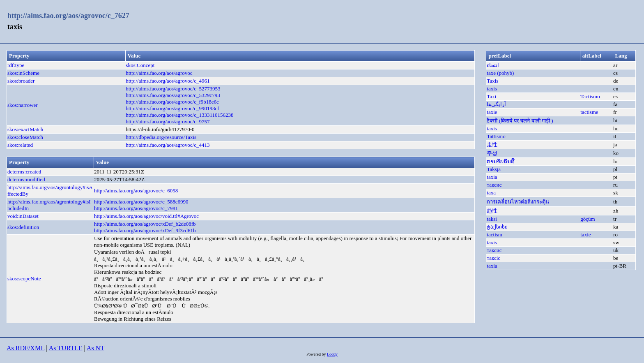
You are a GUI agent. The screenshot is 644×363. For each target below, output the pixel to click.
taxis (492, 89)
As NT (95, 348)
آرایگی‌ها (496, 104)
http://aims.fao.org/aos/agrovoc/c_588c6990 (141, 202)
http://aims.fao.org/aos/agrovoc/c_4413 (168, 145)
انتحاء (493, 65)
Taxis (492, 81)
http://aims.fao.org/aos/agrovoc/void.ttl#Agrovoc (146, 216)
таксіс (493, 258)
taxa (491, 193)
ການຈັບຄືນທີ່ (501, 161)
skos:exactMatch (25, 129)
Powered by (317, 354)
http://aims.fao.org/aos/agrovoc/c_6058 (136, 191)
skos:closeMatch (25, 137)
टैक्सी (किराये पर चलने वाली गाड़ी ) (520, 121)
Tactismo (590, 96)
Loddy (332, 354)
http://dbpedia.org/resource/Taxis (161, 137)
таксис (494, 185)
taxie (492, 112)
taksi (492, 219)
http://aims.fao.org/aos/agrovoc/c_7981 (136, 208)
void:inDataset (23, 216)
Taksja (494, 169)
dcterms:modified (26, 179)
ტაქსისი (497, 227)
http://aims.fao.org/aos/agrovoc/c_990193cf (172, 108)
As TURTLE (66, 348)
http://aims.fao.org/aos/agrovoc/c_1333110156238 (179, 115)
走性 (492, 145)
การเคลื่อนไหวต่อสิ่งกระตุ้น (518, 202)
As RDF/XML (25, 348)
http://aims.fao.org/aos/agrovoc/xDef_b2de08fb (145, 224)
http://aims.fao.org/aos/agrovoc (159, 73)
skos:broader (21, 81)
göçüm (588, 219)
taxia (492, 177)
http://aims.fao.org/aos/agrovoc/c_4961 (168, 81)
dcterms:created (24, 172)
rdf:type (16, 65)
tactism (494, 235)
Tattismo (496, 136)
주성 (492, 153)
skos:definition (23, 227)
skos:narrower (23, 105)
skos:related (20, 145)
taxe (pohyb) (500, 73)
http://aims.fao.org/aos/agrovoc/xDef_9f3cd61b (145, 230)
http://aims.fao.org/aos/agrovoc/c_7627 (68, 16)
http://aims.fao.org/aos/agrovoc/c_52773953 (173, 89)
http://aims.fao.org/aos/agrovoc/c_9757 (168, 121)
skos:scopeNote (24, 279)
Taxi (491, 96)
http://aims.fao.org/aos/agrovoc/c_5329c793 (173, 95)
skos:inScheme (23, 73)
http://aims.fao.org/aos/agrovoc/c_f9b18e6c (172, 102)
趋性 (492, 211)
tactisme (589, 112)
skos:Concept (140, 65)
